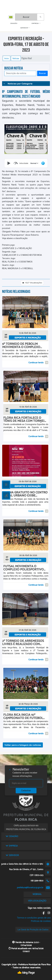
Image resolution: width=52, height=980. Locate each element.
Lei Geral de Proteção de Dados (33, 930)
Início (7, 58)
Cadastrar (26, 790)
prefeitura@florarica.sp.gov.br (30, 888)
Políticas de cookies (41, 921)
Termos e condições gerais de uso (34, 918)
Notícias (16, 58)
